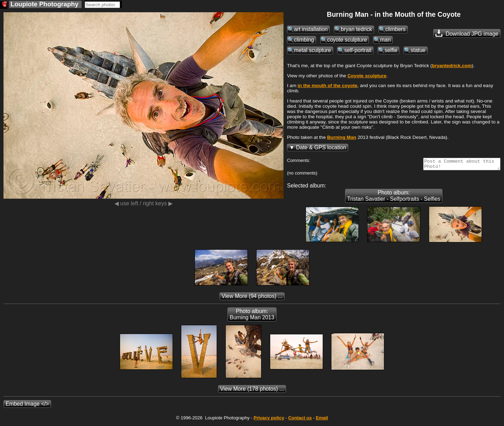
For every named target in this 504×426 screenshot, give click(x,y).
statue (418, 50)
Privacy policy (269, 420)
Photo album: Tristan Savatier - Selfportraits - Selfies (394, 198)
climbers (395, 29)
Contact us (300, 420)
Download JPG (467, 33)
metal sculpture (313, 50)
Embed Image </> (27, 406)
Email (322, 420)
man (385, 40)
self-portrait (358, 50)
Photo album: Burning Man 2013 (252, 316)
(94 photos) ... (252, 298)
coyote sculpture (347, 40)
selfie (391, 50)
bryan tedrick (356, 29)
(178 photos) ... (252, 391)
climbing (304, 40)
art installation (311, 29)
